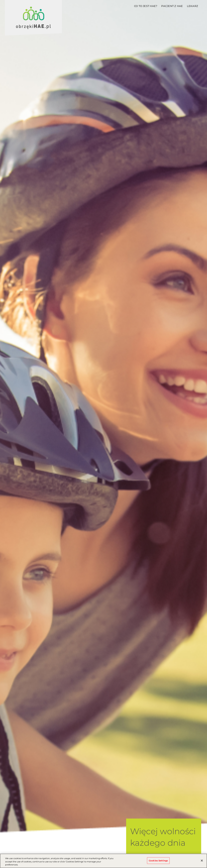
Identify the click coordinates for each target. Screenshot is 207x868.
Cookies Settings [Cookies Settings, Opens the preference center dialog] (158, 860)
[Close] (202, 861)
